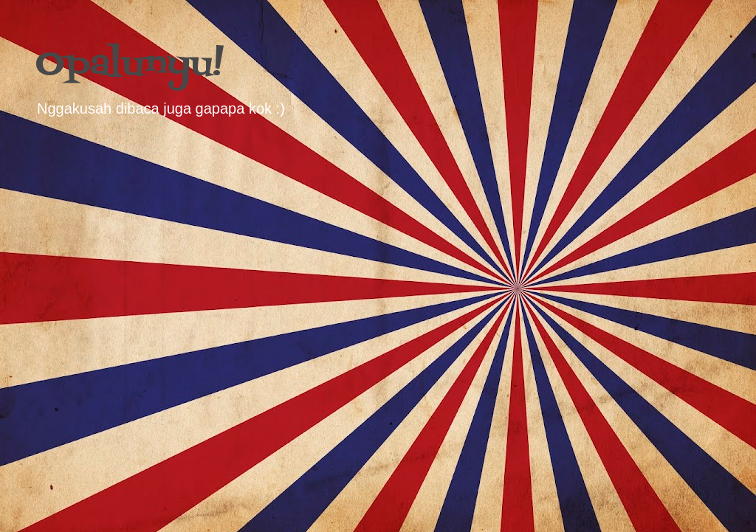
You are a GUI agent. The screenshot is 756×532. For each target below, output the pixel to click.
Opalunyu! (130, 65)
